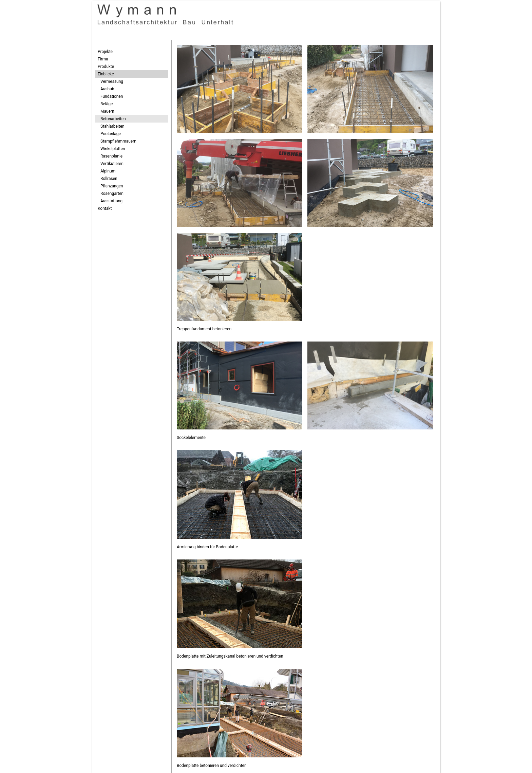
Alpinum (108, 171)
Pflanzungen (112, 186)
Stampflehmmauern (118, 141)
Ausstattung (111, 201)
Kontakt (105, 208)
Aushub (107, 89)
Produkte (106, 67)
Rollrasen (109, 179)
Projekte (105, 52)
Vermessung (112, 81)
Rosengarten (112, 194)
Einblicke (106, 74)
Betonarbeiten (113, 119)
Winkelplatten (113, 149)
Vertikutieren (112, 164)
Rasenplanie (111, 156)
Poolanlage (111, 134)
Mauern (107, 111)
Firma (103, 59)
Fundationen (112, 96)
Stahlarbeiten (112, 126)
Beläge (107, 104)
